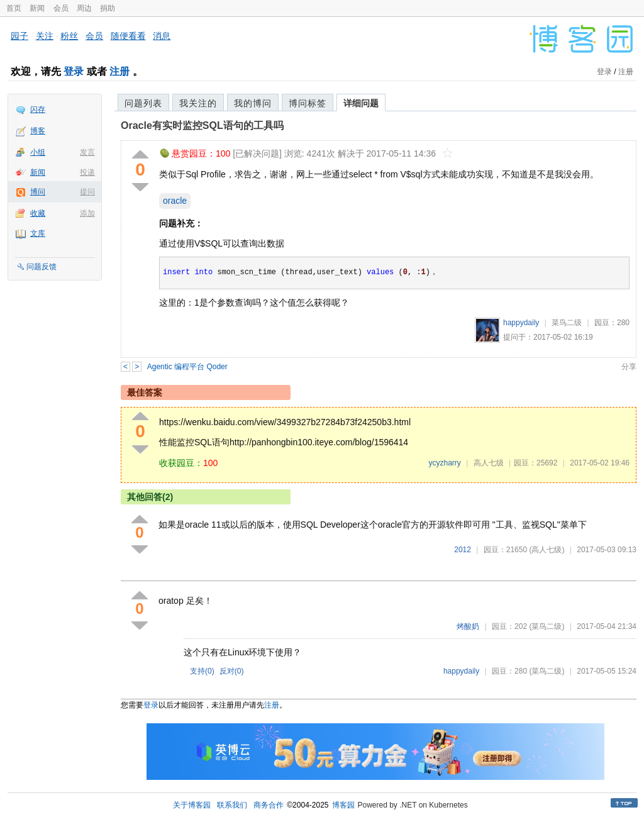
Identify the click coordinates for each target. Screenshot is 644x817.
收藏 (38, 213)
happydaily (521, 323)
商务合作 (269, 805)
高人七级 (489, 463)
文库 (38, 233)
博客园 (343, 805)
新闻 (37, 8)
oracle (175, 201)
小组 (38, 152)
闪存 (38, 109)
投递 (87, 172)
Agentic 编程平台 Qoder (187, 367)
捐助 (108, 8)
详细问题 (361, 103)
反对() (232, 671)
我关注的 (198, 103)
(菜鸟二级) (547, 626)
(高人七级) (547, 550)
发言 (87, 152)
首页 (14, 8)
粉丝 (69, 36)
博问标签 (308, 103)
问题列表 (143, 103)
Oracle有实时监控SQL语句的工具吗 (202, 125)
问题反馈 (42, 267)
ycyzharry (444, 463)
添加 (87, 213)
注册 (119, 71)
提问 (87, 192)
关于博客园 (192, 805)
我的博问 (253, 103)
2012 (463, 550)
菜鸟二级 (567, 323)
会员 (61, 8)
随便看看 (128, 36)
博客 (38, 131)
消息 (162, 36)
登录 (74, 71)
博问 (38, 192)
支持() (202, 671)
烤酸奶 (468, 626)
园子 (19, 36)
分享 (629, 367)
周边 (84, 8)
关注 (45, 36)
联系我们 (232, 805)
